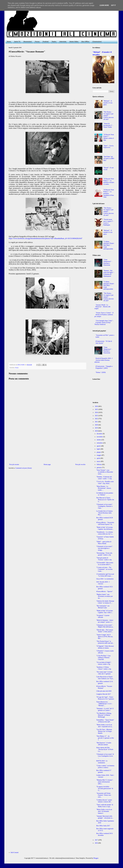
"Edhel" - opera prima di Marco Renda (104, 543)
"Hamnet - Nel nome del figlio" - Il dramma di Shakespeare (109, 273)
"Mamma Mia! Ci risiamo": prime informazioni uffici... (105, 782)
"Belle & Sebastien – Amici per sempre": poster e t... (105, 621)
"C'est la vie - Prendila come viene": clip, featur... (105, 482)
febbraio (99, 464)
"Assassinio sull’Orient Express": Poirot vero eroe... (104, 795)
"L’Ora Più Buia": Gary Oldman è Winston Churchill (104, 658)
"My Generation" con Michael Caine (103, 607)
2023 (97, 416)
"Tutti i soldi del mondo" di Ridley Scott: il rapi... (105, 806)
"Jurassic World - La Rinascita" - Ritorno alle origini (102, 307)
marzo (99, 461)
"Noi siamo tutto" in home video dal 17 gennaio (104, 673)
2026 (97, 406)
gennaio (99, 468)
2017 (97, 840)
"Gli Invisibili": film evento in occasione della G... (105, 564)
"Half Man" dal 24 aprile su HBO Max (109, 159)
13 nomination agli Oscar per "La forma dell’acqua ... (105, 575)
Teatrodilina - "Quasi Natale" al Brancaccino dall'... (105, 721)
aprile (99, 458)
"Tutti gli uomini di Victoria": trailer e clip (104, 559)
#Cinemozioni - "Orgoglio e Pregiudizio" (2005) (104, 367)
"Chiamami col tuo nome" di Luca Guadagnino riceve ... (105, 756)
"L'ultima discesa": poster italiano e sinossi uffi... (104, 801)
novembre (100, 437)
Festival (46, 42)
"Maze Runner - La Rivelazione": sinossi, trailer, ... (104, 488)
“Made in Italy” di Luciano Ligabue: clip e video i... (105, 612)
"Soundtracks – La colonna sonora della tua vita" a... (105, 533)
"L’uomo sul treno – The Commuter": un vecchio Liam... (104, 569)
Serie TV (17, 42)
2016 (97, 843)
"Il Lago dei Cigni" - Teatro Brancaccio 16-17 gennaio (105, 698)
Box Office (85, 42)
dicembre (100, 434)
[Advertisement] (47, 445)
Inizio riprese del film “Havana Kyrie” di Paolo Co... (105, 749)
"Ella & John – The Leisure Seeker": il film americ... (105, 631)
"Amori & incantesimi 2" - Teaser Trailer (108, 125)
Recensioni (28, 42)
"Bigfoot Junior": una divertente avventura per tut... (105, 596)
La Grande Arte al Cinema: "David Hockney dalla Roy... (105, 513)
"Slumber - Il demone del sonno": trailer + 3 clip (104, 478)
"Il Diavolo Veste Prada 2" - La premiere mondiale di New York (109, 193)
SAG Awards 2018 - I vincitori (103, 583)
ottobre (99, 440)
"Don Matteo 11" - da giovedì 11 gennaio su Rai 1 (105, 738)
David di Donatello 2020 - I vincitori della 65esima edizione (104, 360)
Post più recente (14, 464)
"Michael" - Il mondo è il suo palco (108, 103)
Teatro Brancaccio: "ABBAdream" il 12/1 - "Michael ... (104, 704)
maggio (99, 455)
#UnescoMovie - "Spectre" (105, 591)
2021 (97, 422)
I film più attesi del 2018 (104, 691)
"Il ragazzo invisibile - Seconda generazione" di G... (105, 788)
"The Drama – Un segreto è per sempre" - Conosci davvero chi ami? (109, 116)
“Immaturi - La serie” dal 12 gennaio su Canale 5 (105, 709)
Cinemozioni (97, 42)
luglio (99, 449)
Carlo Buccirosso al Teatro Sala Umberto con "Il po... (105, 678)
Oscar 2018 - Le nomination (105, 579)
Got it (113, 5)
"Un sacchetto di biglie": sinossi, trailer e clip (104, 663)
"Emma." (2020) (101, 372)
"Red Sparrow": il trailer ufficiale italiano (104, 744)
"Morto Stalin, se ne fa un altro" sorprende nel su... (105, 726)
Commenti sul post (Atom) (24, 468)
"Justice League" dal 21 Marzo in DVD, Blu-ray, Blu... (105, 637)
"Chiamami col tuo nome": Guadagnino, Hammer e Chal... (104, 506)
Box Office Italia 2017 (103, 826)
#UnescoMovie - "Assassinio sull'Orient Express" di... (105, 523)
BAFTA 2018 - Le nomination (102, 762)
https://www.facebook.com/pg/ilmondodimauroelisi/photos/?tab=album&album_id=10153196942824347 (45, 238)
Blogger (96, 858)
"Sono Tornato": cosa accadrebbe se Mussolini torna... (105, 472)
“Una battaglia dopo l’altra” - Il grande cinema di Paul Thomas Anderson (104, 323)
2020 (97, 425)
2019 (97, 428)
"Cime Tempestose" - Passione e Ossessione (108, 262)
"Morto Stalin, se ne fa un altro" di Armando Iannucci (104, 811)
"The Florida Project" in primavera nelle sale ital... (105, 642)
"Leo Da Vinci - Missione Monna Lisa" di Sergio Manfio (104, 731)
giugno (99, 452)
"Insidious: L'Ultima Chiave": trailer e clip (104, 668)
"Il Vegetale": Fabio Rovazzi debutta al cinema (105, 647)
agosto (99, 446)
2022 (97, 419)
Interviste (63, 42)
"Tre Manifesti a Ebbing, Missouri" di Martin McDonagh (104, 715)
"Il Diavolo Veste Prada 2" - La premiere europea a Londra (109, 181)
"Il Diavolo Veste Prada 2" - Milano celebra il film (109, 137)
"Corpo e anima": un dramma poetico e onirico (105, 767)
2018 (97, 431)
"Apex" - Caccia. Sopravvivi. (109, 147)
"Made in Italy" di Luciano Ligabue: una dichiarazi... (105, 528)
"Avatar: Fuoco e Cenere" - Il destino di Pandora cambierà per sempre (104, 315)
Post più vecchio (80, 464)
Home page (47, 464)
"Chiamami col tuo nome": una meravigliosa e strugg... (104, 548)
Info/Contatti (15, 852)
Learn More (104, 5)
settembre (100, 443)
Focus (37, 42)
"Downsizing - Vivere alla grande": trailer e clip (104, 554)
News (9, 42)
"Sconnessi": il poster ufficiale (103, 616)
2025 (97, 409)
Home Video (74, 42)
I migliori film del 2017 (104, 694)
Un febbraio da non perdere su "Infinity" (105, 494)
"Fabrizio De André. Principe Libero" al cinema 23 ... (105, 602)
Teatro (54, 42)
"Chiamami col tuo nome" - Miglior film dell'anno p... (105, 626)
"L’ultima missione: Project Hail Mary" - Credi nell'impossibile (109, 245)
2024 (97, 412)
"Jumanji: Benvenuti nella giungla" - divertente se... (105, 817)
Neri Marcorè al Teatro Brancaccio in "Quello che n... (105, 500)
